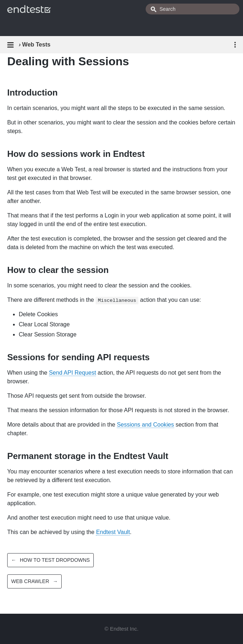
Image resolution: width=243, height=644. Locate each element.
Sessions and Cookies (145, 425)
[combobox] (193, 9)
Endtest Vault (113, 532)
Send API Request (73, 373)
